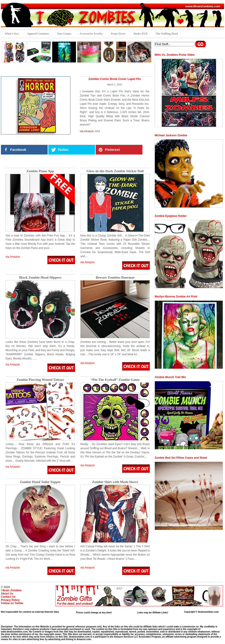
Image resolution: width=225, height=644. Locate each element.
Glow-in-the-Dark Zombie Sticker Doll (115, 171)
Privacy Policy (10, 600)
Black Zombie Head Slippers (40, 278)
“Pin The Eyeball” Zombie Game (115, 380)
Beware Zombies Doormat (115, 278)
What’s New (12, 34)
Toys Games (64, 34)
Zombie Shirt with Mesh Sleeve (115, 482)
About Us (7, 594)
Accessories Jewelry (91, 34)
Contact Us (8, 597)
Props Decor (118, 34)
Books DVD (141, 34)
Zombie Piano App (40, 171)
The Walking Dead (167, 34)
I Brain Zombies (11, 590)
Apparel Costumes (38, 34)
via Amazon (87, 131)
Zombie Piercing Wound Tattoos (40, 380)
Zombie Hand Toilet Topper (40, 482)
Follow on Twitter (12, 603)
